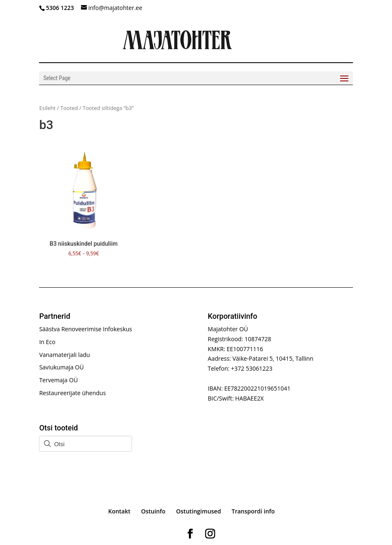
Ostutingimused (198, 511)
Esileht (47, 108)
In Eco (47, 342)
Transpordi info (253, 511)
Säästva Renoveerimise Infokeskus (86, 329)
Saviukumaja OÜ (61, 367)
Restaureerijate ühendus (72, 393)
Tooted (69, 108)
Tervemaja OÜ (58, 380)
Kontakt (119, 511)
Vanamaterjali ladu (64, 355)
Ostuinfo (153, 511)
